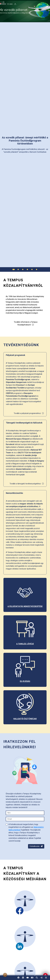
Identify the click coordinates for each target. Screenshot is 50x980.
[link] (41, 978)
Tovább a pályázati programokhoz (29, 413)
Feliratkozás (36, 846)
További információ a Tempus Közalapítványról (26, 323)
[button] (37, 978)
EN (32, 978)
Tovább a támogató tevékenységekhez (27, 484)
